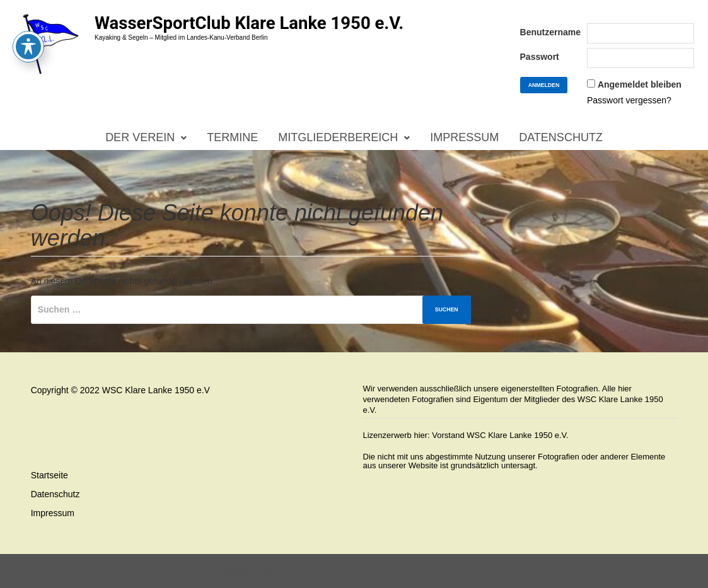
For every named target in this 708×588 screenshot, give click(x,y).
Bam (271, 571)
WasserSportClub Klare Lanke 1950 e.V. (249, 23)
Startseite (49, 475)
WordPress (235, 571)
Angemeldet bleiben (640, 84)
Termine (232, 137)
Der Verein (140, 137)
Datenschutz (561, 137)
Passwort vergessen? (629, 100)
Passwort (540, 57)
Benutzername (550, 32)
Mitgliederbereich (338, 137)
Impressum (464, 137)
